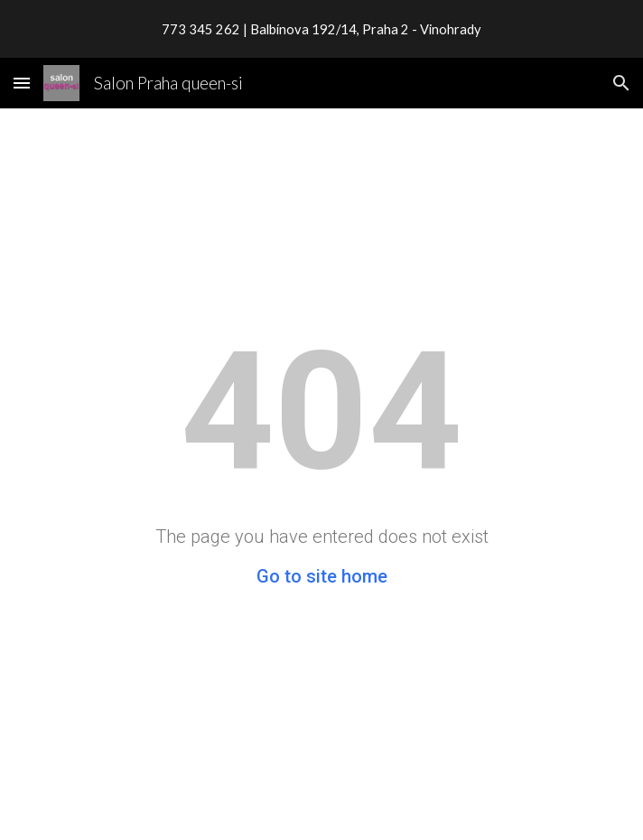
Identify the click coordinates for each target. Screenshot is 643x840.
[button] (22, 83)
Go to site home (322, 576)
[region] (321, 29)
